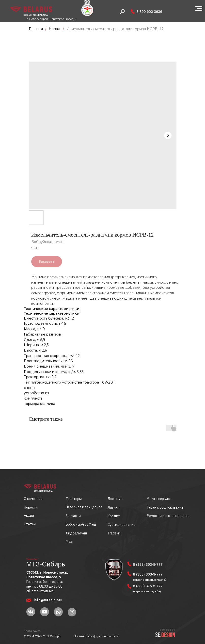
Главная (36, 29)
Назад (55, 29)
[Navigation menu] (199, 9)
